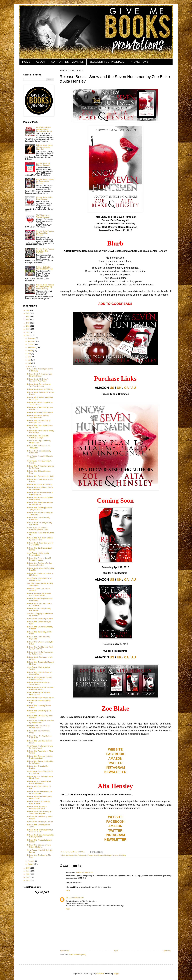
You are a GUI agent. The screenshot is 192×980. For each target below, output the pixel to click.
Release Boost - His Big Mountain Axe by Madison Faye (39, 594)
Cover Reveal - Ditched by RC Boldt (40, 619)
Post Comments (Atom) (78, 955)
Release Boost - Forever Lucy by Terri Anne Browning (39, 385)
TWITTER (115, 763)
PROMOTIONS (139, 62)
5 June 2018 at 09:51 (77, 898)
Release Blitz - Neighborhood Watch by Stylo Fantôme (40, 648)
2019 (28, 332)
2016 (28, 871)
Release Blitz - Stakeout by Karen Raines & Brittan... (39, 846)
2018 (28, 335)
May (29, 360)
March (30, 366)
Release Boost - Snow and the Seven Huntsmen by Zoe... (41, 688)
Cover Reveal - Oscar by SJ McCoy (40, 822)
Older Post (167, 951)
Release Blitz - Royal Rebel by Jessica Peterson (38, 416)
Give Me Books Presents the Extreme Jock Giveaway (45, 181)
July (29, 354)
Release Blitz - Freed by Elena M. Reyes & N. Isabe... (39, 559)
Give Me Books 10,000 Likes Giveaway (44, 198)
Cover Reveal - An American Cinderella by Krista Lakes (38, 529)
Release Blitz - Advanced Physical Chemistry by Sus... (39, 678)
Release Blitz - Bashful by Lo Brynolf (40, 412)
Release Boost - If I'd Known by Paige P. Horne (38, 802)
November (32, 341)
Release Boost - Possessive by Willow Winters (38, 683)
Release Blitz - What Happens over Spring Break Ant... (40, 509)
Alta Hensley (70, 855)
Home (116, 951)
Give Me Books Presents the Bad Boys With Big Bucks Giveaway (45, 287)
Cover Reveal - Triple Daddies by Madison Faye (39, 442)
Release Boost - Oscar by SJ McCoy (40, 389)
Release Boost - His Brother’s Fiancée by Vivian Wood (38, 380)
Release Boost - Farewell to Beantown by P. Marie (37, 808)
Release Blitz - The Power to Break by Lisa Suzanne (40, 792)
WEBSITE (115, 749)
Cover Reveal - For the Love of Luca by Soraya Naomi (40, 747)
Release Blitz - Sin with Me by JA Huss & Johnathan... (39, 782)
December (32, 338)
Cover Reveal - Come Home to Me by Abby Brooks (40, 579)
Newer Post (64, 951)
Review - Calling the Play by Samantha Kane (45, 268)
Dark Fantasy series (81, 855)
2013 (28, 880)
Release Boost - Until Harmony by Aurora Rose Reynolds (39, 813)
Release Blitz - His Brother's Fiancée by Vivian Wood (40, 488)
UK (119, 388)
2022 (28, 323)
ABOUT (41, 62)
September (32, 348)
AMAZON (115, 758)
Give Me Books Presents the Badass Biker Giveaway (45, 251)
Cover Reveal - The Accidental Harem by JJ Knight (38, 437)
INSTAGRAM (115, 767)
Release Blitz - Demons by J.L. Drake (41, 476)
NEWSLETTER (115, 772)
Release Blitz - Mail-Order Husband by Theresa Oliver (40, 539)
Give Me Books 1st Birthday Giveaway (43, 164)
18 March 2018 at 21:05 (84, 872)
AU (134, 388)
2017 (28, 868)
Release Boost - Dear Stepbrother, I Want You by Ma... (40, 831)
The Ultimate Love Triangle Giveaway (43, 216)
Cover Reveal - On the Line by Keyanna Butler (38, 554)
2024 (28, 317)
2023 (28, 320)
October (31, 344)
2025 (28, 313)
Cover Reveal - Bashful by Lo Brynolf (40, 698)
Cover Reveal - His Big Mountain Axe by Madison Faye (40, 722)
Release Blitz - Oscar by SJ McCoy (40, 484)
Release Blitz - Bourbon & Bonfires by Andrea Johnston (40, 564)
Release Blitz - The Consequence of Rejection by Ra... (40, 493)
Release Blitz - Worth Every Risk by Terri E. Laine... (40, 403)
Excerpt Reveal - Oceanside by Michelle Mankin (38, 727)
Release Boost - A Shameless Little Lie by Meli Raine (40, 375)
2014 (28, 877)
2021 (28, 326)
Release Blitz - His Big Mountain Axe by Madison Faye (40, 653)
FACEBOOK (115, 754)
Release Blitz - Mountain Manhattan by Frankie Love (40, 504)
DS (67, 898)
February (31, 861)
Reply (68, 890)
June (30, 357)
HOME (26, 62)
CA (126, 388)
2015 (28, 874)
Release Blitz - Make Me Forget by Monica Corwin (40, 797)
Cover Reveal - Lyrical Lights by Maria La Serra (39, 693)
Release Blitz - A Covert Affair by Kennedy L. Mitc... (39, 422)
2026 (28, 310)
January (31, 864)
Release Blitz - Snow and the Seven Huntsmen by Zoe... (40, 757)
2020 (28, 329)
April (30, 363)
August (30, 351)
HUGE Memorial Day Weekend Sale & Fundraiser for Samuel (44, 129)
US (112, 388)
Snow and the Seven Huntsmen (108, 855)
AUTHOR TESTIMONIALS (67, 62)
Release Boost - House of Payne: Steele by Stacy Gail (44, 147)
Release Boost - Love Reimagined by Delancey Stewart (41, 836)
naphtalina (100, 974)
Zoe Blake (122, 855)
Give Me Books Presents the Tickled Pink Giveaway (45, 233)
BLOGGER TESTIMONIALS (107, 62)
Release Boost (93, 855)
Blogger (116, 974)
